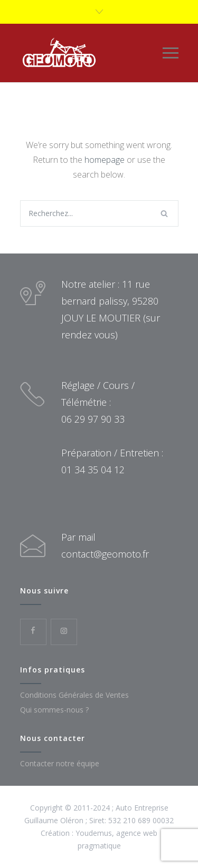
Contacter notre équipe (60, 763)
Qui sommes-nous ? (54, 710)
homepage (105, 160)
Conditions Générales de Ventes (74, 695)
